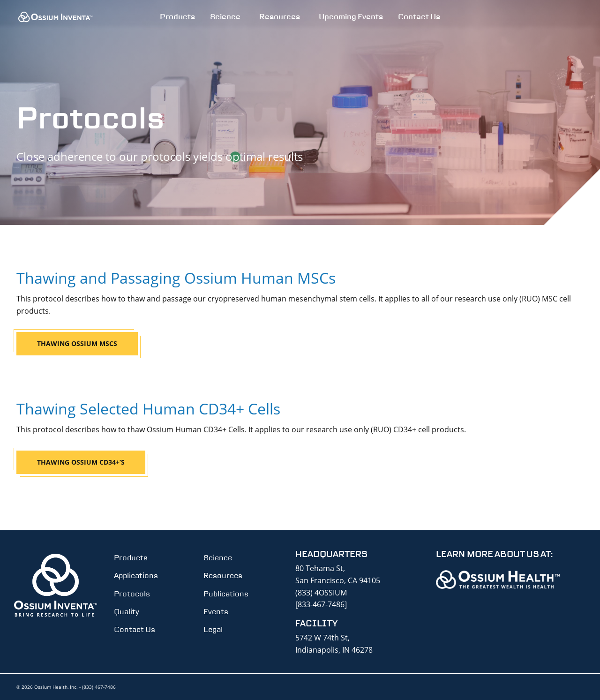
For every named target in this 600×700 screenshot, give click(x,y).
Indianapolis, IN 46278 (334, 650)
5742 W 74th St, (322, 638)
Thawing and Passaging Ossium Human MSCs (176, 278)
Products (177, 17)
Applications (136, 576)
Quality (127, 612)
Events (216, 612)
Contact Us (419, 17)
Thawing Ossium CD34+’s (81, 462)
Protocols (132, 594)
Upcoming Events (351, 17)
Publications (226, 594)
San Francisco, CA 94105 (338, 580)
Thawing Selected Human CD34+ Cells (148, 409)
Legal (213, 629)
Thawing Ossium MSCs (77, 343)
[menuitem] (177, 17)
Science (225, 17)
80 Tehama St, (320, 568)
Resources (280, 17)
